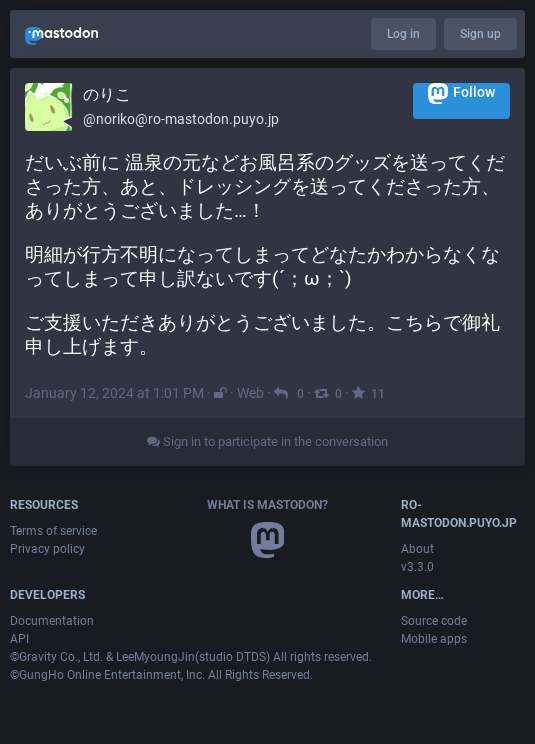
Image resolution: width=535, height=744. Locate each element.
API (19, 639)
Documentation (52, 621)
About (417, 549)
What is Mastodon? (267, 505)
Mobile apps (434, 639)
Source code (434, 621)
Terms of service (53, 531)
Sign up (480, 34)
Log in (403, 34)
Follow (461, 93)
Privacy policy (47, 549)
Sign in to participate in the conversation (267, 441)
